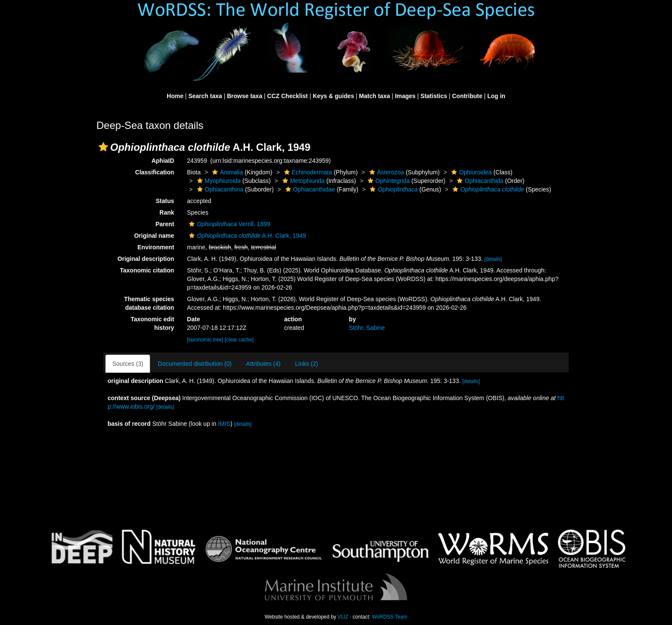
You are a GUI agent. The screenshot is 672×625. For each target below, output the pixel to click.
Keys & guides (333, 96)
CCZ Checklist (287, 96)
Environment (156, 247)
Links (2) (306, 364)
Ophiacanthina (219, 189)
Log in (496, 96)
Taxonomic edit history (153, 323)
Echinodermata (307, 172)
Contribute (467, 96)
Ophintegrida (388, 181)
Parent (165, 224)
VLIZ (343, 617)
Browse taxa (244, 96)
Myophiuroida (218, 181)
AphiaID (163, 161)
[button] (103, 147)
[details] (493, 259)
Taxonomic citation (147, 270)
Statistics (434, 96)
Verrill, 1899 (228, 224)
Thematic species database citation (149, 303)
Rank (167, 212)
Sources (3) (128, 364)
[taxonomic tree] (205, 340)
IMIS (224, 424)
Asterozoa (386, 172)
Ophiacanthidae (309, 189)
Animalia (226, 172)
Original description (146, 259)
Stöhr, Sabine (367, 328)
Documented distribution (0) (195, 364)
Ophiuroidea (470, 172)
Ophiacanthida (479, 181)
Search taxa (205, 96)
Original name (154, 236)
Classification (154, 172)
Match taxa (375, 96)
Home (175, 96)
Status (165, 201)
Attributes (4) (263, 364)
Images (405, 96)
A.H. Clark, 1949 (246, 236)
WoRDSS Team (390, 617)
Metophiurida (303, 181)
